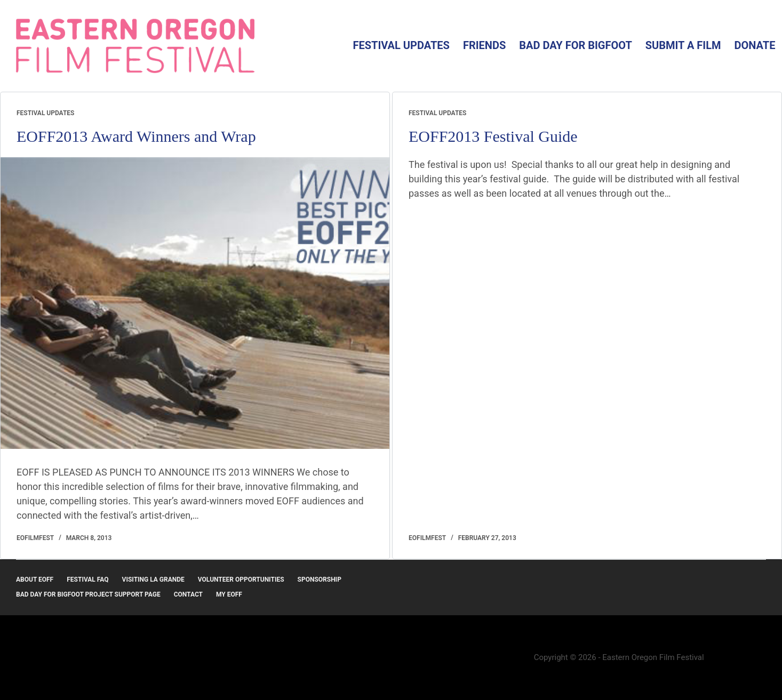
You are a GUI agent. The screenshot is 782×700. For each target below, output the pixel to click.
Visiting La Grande (153, 580)
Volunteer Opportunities (241, 580)
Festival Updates (401, 45)
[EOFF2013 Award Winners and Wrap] (195, 303)
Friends (484, 45)
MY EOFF (229, 594)
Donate (755, 45)
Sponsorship (320, 580)
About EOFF (35, 580)
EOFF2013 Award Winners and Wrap (136, 136)
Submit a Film (683, 45)
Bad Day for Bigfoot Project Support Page (88, 594)
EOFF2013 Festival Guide (493, 136)
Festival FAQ (87, 580)
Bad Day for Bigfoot (576, 45)
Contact (188, 594)
